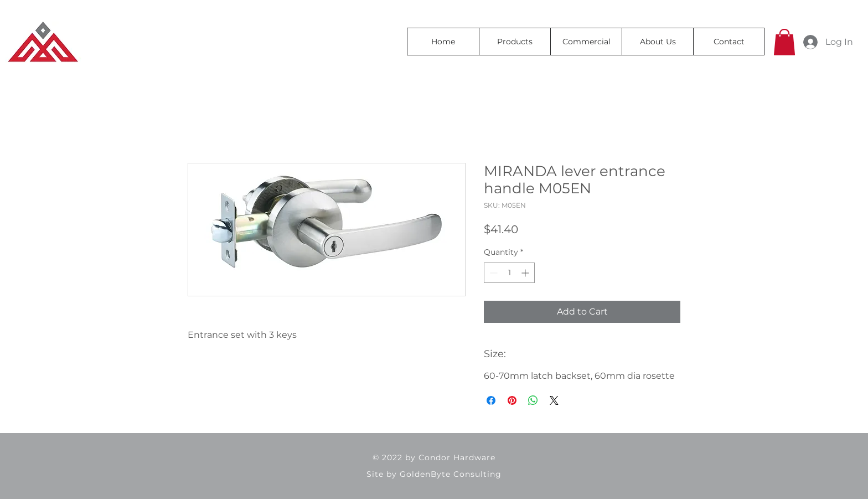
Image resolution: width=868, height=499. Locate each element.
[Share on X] (554, 400)
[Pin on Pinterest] (512, 400)
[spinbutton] (509, 273)
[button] (784, 42)
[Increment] (526, 273)
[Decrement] (492, 273)
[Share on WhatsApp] (533, 400)
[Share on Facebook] (491, 400)
